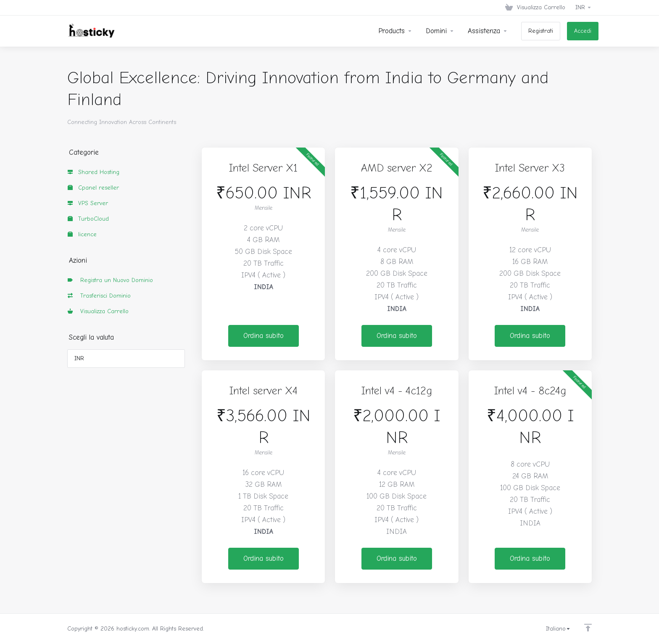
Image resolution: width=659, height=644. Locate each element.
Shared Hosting (94, 172)
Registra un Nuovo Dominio (110, 280)
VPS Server (88, 203)
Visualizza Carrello (98, 311)
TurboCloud (88, 219)
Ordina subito (264, 336)
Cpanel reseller (93, 188)
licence (82, 234)
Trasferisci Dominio (99, 296)
